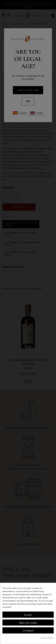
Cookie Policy (47, 638)
